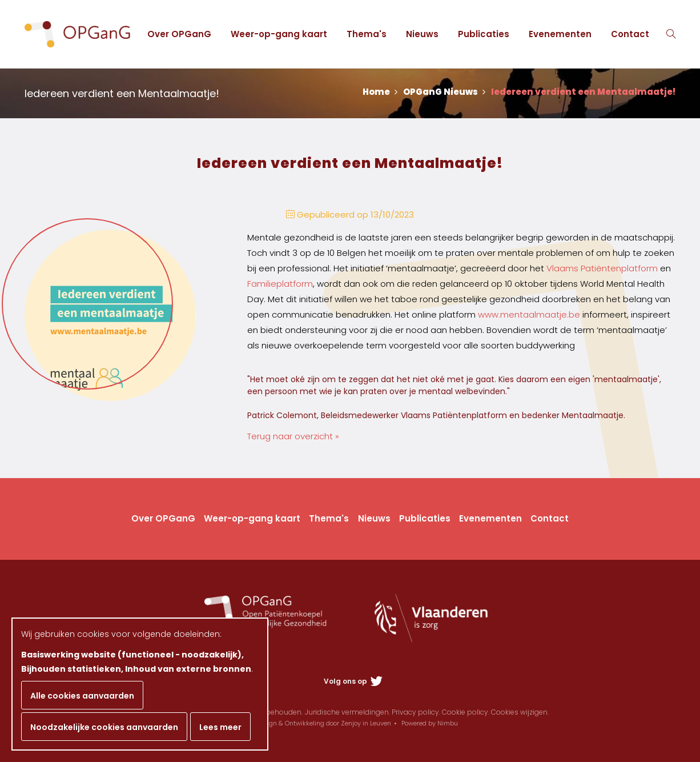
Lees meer (220, 727)
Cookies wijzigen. (520, 712)
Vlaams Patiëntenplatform (602, 268)
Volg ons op (353, 681)
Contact (630, 34)
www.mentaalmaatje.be (529, 314)
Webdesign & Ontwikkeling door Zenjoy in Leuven (317, 723)
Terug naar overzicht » (293, 436)
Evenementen (560, 34)
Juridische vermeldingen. (347, 712)
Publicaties (484, 34)
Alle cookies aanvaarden (82, 696)
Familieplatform (280, 284)
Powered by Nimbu (430, 723)
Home (380, 92)
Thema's (367, 34)
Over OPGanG (179, 34)
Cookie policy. (466, 712)
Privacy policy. (416, 712)
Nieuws (422, 34)
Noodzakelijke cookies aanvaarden (104, 727)
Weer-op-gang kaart (279, 34)
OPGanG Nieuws (444, 92)
